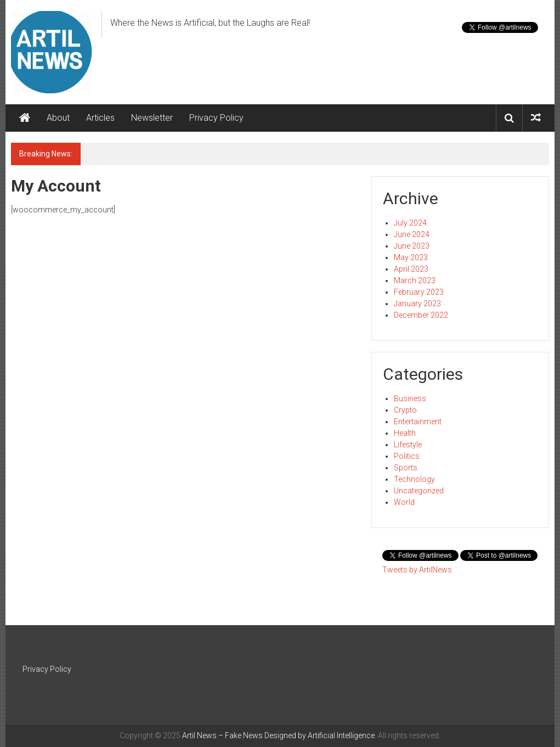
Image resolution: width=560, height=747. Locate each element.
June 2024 (412, 234)
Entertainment (418, 422)
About (58, 118)
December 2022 (421, 315)
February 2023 (419, 292)
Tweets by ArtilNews (417, 570)
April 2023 (411, 269)
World (404, 502)
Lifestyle (408, 445)
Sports (406, 468)
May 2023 (411, 257)
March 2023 (415, 280)
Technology (414, 479)
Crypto (405, 410)
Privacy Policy (216, 118)
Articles (100, 118)
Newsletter (152, 118)
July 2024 (410, 223)
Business (410, 398)
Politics (407, 456)
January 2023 (417, 304)
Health (405, 433)
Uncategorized (419, 491)
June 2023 (412, 246)
